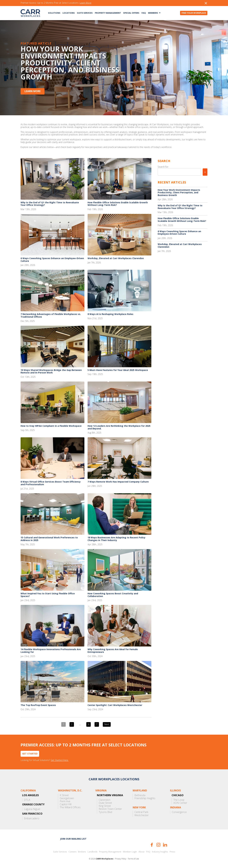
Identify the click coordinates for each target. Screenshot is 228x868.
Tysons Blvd (105, 812)
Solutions (54, 13)
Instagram (158, 845)
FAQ (144, 13)
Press (172, 852)
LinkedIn (165, 845)
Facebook (152, 845)
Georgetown (67, 798)
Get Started (30, 754)
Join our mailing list (73, 839)
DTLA (27, 800)
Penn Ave (65, 801)
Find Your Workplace (194, 13)
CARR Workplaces (30, 13)
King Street (105, 806)
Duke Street (105, 803)
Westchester (142, 815)
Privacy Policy (121, 859)
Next (107, 724)
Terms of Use (133, 859)
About (142, 852)
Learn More (85, 3)
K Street (64, 795)
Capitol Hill (66, 804)
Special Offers (131, 13)
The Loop (179, 800)
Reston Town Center (110, 809)
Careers (73, 852)
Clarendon (104, 800)
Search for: (163, 167)
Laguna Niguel (32, 809)
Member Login (130, 852)
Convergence (179, 812)
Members (153, 13)
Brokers (82, 852)
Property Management (108, 13)
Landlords (93, 852)
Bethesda (140, 795)
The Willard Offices (70, 807)
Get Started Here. (60, 760)
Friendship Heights (145, 798)
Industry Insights (160, 852)
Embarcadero (32, 818)
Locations (69, 13)
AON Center (180, 803)
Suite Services (85, 13)
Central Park (141, 812)
